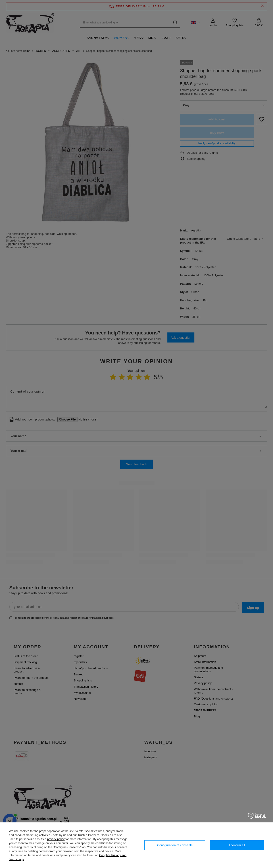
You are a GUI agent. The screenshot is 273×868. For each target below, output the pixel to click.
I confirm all (237, 845)
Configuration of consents (175, 845)
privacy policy (56, 839)
